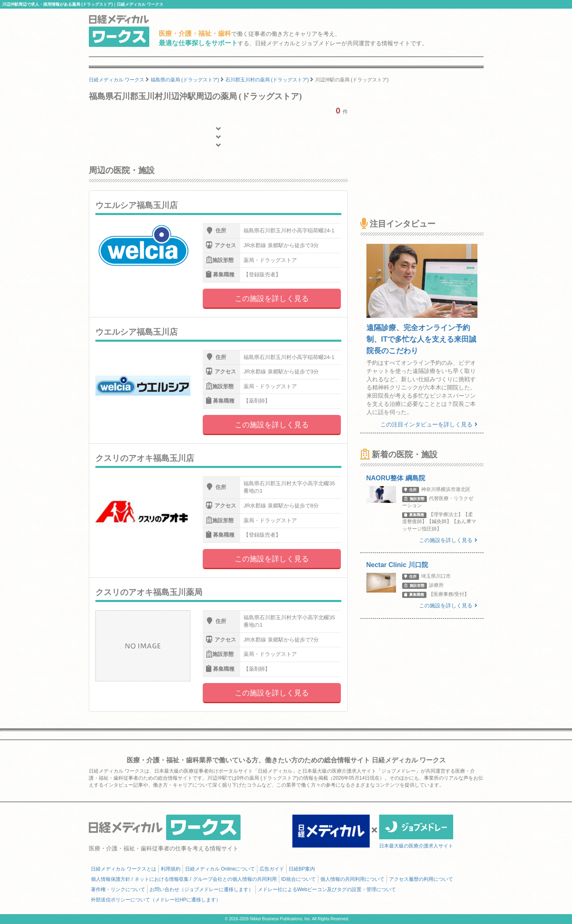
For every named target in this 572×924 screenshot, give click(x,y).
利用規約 (171, 869)
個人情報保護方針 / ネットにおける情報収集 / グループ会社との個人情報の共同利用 (184, 879)
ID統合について (299, 879)
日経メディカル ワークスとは (124, 869)
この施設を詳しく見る (272, 299)
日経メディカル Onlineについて (220, 869)
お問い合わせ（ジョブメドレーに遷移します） (201, 889)
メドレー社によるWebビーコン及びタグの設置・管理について (327, 889)
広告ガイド (272, 869)
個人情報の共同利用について (352, 879)
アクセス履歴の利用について (421, 879)
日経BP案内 (302, 869)
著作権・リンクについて (118, 889)
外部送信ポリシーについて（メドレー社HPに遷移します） (156, 900)
